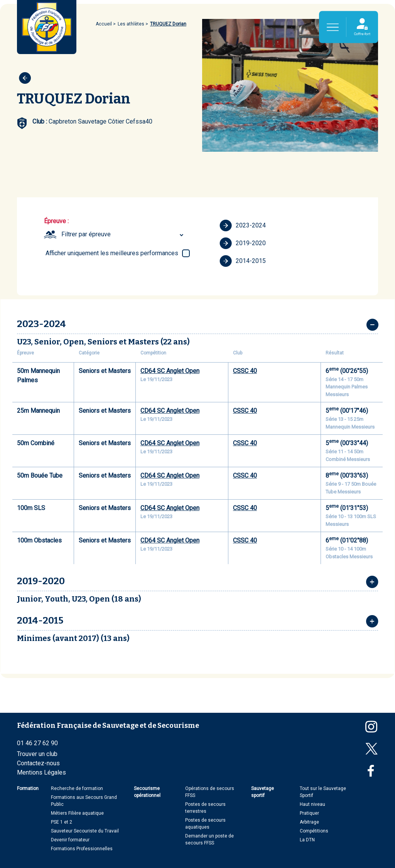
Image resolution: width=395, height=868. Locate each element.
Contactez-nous (38, 763)
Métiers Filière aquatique (77, 813)
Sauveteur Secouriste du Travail (85, 831)
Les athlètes (131, 24)
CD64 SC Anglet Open (170, 371)
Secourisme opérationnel (147, 792)
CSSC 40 (245, 371)
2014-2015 (243, 261)
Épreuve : (56, 221)
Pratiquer (309, 813)
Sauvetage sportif (262, 792)
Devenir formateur (70, 840)
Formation (28, 788)
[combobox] (123, 234)
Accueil (104, 24)
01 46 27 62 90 (37, 743)
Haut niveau (312, 804)
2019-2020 (243, 243)
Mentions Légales (41, 772)
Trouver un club (37, 754)
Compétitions (314, 831)
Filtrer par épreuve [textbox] (86, 234)
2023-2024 (243, 225)
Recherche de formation (77, 788)
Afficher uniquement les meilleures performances (112, 253)
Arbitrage (309, 822)
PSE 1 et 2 (62, 822)
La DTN (307, 840)
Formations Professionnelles (82, 849)
